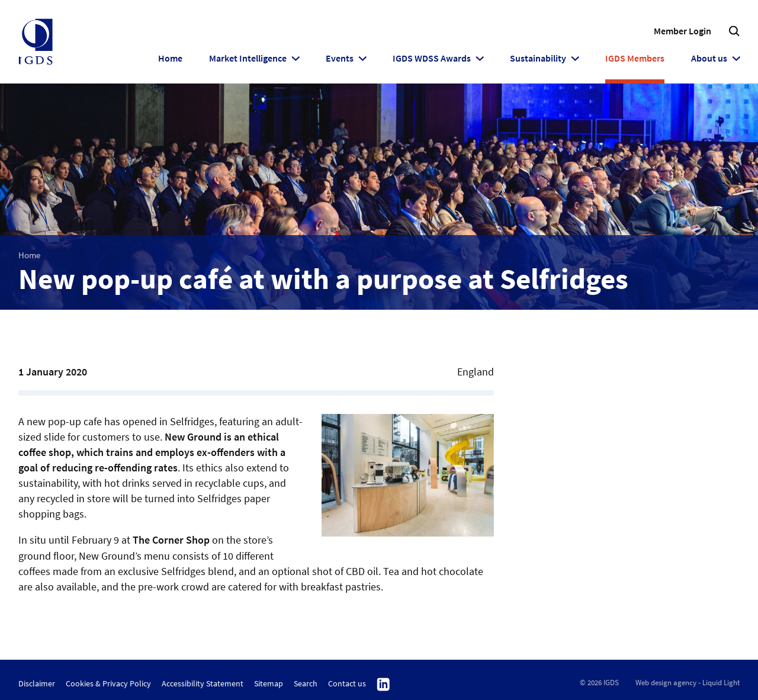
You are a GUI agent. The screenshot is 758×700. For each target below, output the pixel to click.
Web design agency (666, 683)
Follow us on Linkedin (383, 685)
